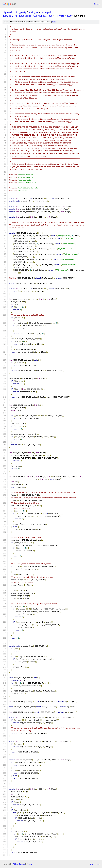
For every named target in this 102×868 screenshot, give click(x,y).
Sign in (97, 4)
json (97, 864)
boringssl (33, 12)
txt (91, 864)
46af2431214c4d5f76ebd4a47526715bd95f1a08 (28, 16)
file (54, 22)
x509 (69, 16)
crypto (61, 16)
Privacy (22, 864)
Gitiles (15, 864)
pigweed (7, 12)
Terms (29, 864)
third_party (20, 12)
